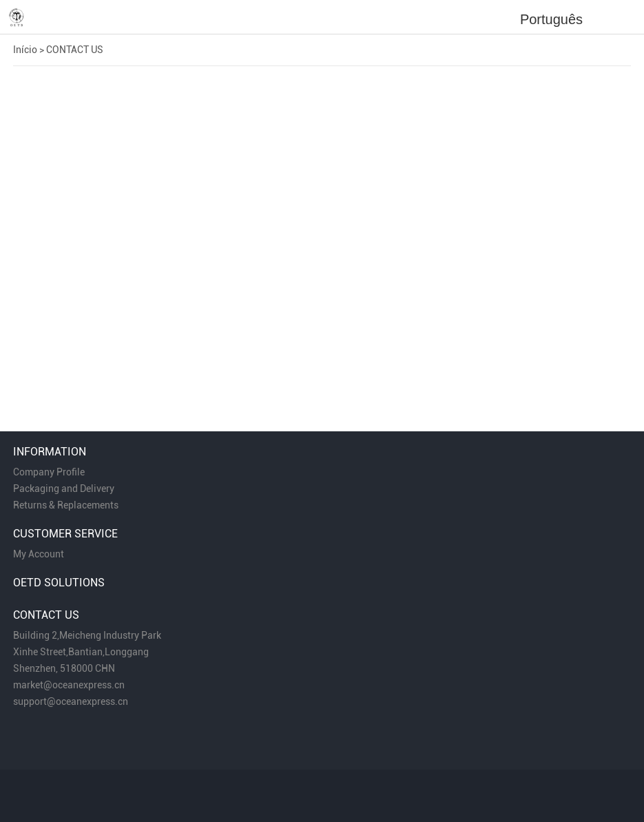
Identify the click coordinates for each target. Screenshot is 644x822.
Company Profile (49, 472)
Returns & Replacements (66, 505)
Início (25, 50)
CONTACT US (75, 50)
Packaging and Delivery (64, 489)
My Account (39, 554)
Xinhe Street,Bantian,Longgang (81, 652)
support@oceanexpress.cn (71, 701)
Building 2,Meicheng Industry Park (87, 635)
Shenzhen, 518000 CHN (64, 668)
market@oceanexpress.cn (69, 685)
